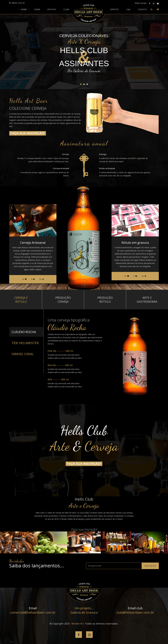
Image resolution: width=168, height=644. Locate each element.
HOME (24, 9)
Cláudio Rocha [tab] (24, 332)
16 (24, 279)
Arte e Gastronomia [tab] (147, 300)
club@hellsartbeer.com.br (135, 612)
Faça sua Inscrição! (84, 529)
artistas (52, 9)
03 (41, 279)
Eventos (114, 9)
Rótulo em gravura (135, 242)
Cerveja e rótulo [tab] (21, 300)
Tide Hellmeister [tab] (25, 343)
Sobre (37, 9)
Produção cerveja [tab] (63, 300)
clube (66, 9)
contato (142, 9)
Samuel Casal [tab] (23, 354)
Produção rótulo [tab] (105, 300)
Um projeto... (84, 608)
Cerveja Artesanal (33, 242)
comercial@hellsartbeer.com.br (33, 612)
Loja (128, 9)
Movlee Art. (78, 624)
